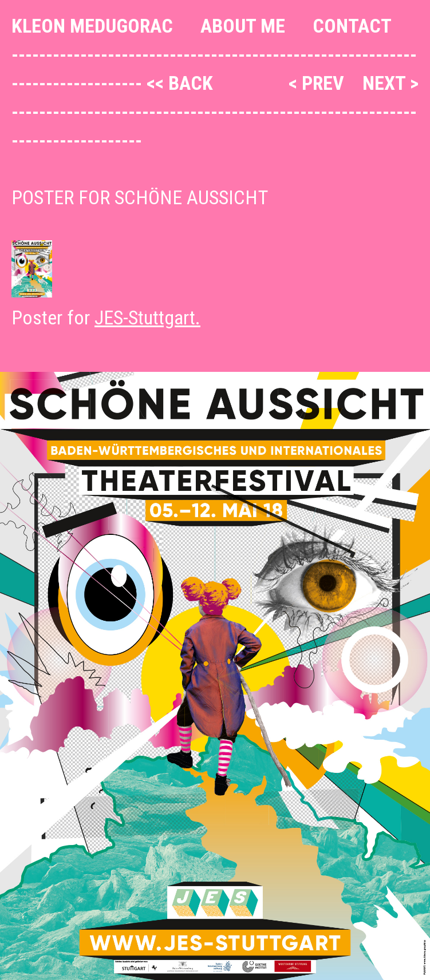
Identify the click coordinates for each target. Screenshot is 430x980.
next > (390, 83)
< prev (319, 83)
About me (243, 26)
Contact (352, 26)
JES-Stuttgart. (147, 318)
